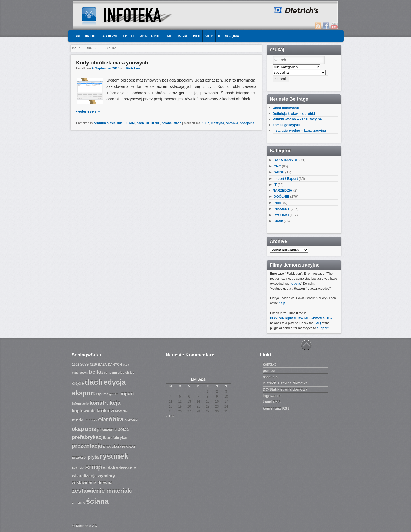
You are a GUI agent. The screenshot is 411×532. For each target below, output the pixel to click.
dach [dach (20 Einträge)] (94, 382)
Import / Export (286, 179)
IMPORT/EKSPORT (150, 36)
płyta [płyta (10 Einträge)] (93, 457)
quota (296, 284)
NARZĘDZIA (232, 36)
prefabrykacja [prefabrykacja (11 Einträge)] (89, 437)
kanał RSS (272, 402)
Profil (196, 36)
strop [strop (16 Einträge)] (94, 467)
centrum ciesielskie (108, 123)
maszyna (217, 123)
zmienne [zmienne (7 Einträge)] (79, 503)
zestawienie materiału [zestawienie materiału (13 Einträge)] (102, 491)
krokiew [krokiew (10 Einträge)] (105, 411)
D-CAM (129, 123)
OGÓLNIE (91, 36)
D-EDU (279, 172)
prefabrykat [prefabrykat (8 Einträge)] (117, 438)
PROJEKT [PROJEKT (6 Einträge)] (129, 447)
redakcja (270, 377)
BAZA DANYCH (110, 36)
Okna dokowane (286, 108)
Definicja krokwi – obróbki (294, 114)
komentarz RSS (276, 408)
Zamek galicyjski (286, 125)
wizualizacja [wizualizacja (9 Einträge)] (84, 476)
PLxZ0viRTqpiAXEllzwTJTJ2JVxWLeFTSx (301, 318)
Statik (209, 36)
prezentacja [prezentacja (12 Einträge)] (87, 446)
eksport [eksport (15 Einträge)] (83, 393)
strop (177, 123)
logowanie (272, 396)
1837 (206, 123)
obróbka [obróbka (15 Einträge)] (111, 419)
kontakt (269, 364)
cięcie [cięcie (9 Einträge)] (78, 383)
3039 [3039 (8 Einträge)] (85, 364)
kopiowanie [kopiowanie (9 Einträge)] (84, 411)
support (323, 328)
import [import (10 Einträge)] (127, 394)
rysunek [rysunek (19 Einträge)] (114, 456)
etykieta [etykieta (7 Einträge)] (102, 394)
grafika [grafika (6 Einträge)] (114, 394)
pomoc (269, 371)
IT (219, 36)
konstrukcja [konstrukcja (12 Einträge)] (105, 403)
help (282, 303)
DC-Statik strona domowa (285, 389)
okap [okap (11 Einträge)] (78, 429)
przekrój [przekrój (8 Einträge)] (79, 457)
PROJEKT (129, 36)
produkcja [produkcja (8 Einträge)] (112, 446)
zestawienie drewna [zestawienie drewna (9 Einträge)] (92, 483)
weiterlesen (88, 111)
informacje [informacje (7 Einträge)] (80, 404)
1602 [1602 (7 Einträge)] (75, 365)
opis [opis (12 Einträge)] (91, 429)
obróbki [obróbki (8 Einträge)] (131, 420)
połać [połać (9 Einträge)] (123, 429)
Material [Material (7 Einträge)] (121, 411)
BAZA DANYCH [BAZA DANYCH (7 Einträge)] (110, 365)
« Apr (170, 416)
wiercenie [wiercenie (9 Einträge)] (126, 468)
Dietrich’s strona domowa (285, 383)
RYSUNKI (181, 36)
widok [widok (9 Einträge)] (109, 468)
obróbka (232, 123)
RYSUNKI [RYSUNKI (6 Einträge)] (78, 468)
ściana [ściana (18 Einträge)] (97, 501)
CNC (168, 36)
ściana (167, 123)
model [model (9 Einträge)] (78, 420)
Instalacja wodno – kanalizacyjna (299, 130)
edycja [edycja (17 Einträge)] (115, 382)
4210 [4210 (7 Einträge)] (93, 365)
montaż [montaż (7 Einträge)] (91, 420)
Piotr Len (133, 68)
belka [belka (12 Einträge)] (96, 372)
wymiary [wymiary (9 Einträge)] (106, 476)
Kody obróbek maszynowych (112, 63)
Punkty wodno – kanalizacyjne (297, 119)
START (76, 36)
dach (140, 123)
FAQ (318, 323)
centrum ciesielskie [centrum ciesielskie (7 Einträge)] (119, 373)
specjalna (247, 123)
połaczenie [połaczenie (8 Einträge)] (107, 430)
